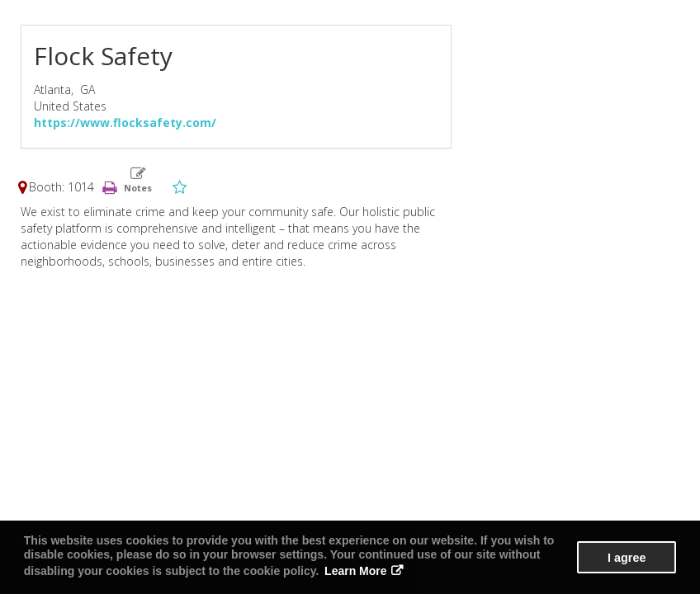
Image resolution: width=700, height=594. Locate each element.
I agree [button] (627, 558)
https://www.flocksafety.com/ (125, 123)
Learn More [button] (355, 571)
